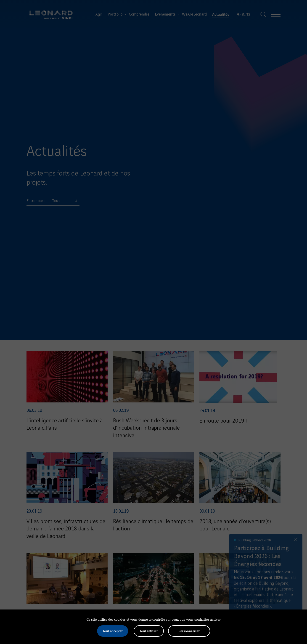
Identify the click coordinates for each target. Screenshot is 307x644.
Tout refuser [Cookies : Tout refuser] (149, 631)
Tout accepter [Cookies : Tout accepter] (113, 631)
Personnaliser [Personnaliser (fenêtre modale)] (189, 631)
